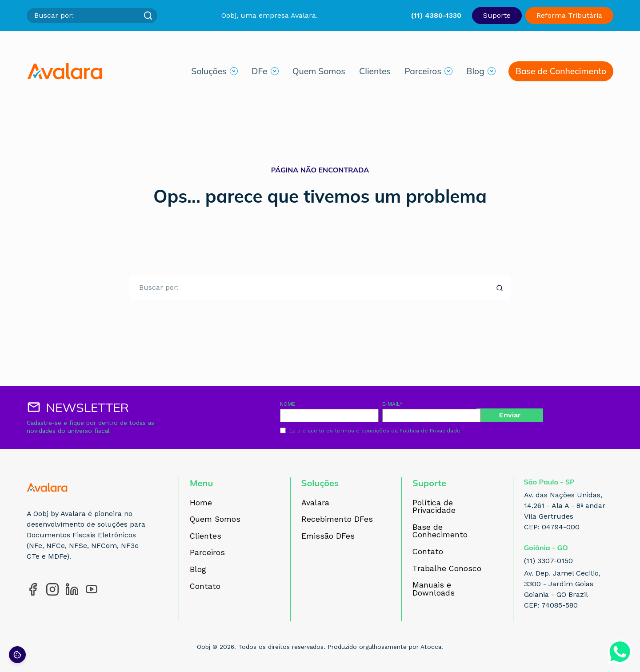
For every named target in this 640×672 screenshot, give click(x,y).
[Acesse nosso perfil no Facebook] (33, 589)
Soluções (209, 72)
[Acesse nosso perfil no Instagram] (52, 589)
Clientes (375, 72)
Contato (205, 587)
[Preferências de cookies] (17, 655)
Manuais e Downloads (434, 589)
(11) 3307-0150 (548, 561)
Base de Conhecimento (561, 72)
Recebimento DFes (337, 520)
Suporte (497, 15)
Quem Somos (319, 72)
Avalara (315, 503)
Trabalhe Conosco (447, 569)
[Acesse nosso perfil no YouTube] (92, 589)
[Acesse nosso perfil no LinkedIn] (72, 589)
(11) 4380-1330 (436, 15)
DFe (259, 72)
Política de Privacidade (430, 431)
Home (201, 503)
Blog (475, 72)
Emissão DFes (328, 536)
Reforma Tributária (569, 15)
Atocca (431, 647)
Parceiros (423, 72)
